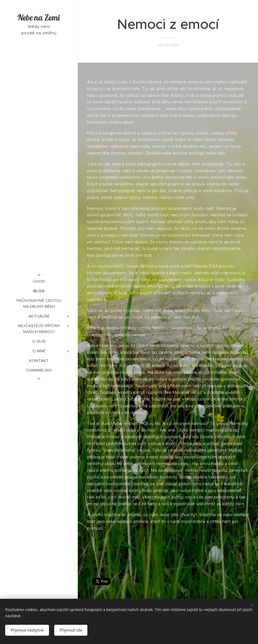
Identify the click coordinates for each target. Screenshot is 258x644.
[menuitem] (39, 281)
